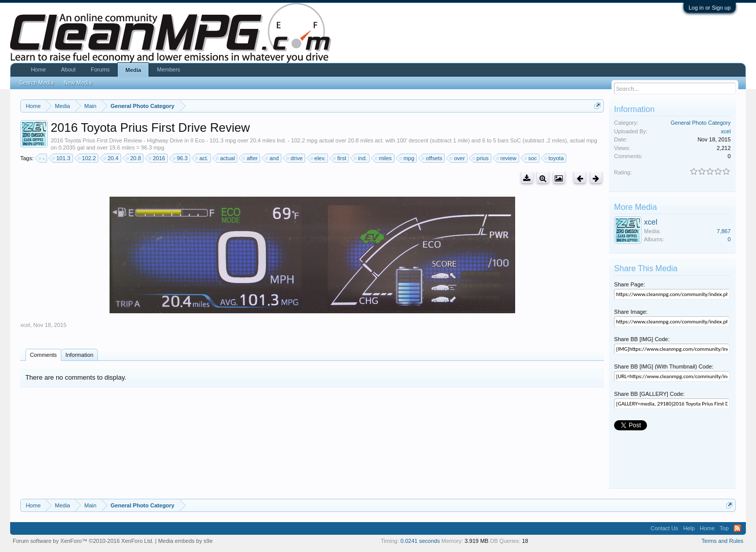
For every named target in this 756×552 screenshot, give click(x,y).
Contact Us (664, 528)
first (340, 158)
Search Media (37, 83)
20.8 (134, 158)
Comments (43, 355)
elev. (318, 158)
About (68, 69)
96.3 (181, 158)
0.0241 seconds (420, 541)
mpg (407, 158)
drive (295, 158)
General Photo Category (700, 123)
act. (202, 158)
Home (38, 69)
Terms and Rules (723, 541)
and (272, 158)
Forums (100, 69)
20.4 (111, 158)
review (507, 158)
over (458, 158)
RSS (737, 528)
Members (168, 69)
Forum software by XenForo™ (83, 541)
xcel (25, 325)
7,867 (724, 231)
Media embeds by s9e (186, 541)
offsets (433, 158)
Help (689, 528)
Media (133, 70)
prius (481, 158)
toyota (555, 158)
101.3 (62, 158)
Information (79, 355)
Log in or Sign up (710, 8)
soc (531, 158)
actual (226, 158)
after (250, 158)
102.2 (88, 158)
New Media (78, 83)
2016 (157, 158)
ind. (361, 158)
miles (384, 158)
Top (724, 528)
